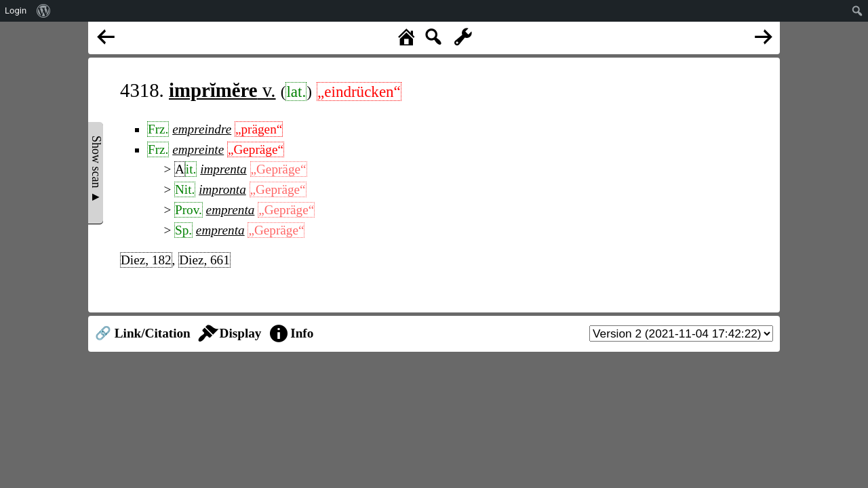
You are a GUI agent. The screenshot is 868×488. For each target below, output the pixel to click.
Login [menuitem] (16, 11)
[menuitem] (44, 11)
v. (222, 90)
